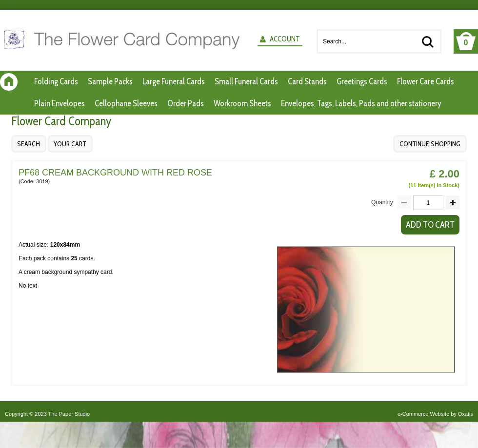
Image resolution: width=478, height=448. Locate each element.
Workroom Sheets (242, 103)
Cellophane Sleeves (126, 103)
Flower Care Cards (426, 81)
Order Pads (186, 103)
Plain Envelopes (60, 103)
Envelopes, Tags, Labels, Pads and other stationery (361, 103)
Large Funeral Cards (174, 81)
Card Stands (307, 81)
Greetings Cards (362, 81)
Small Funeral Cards (246, 81)
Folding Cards (56, 81)
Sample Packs (110, 81)
